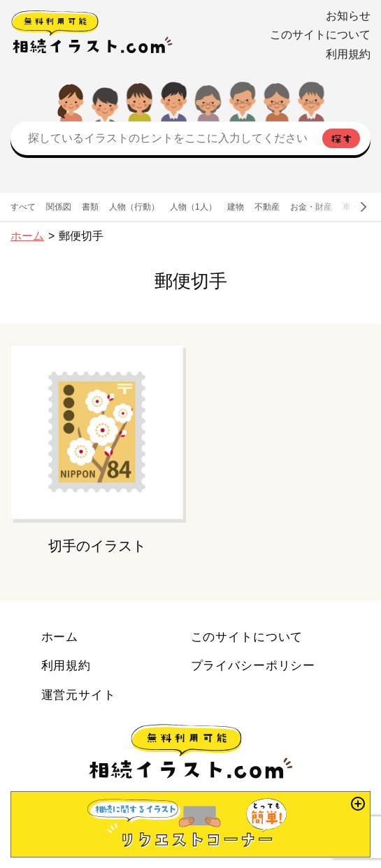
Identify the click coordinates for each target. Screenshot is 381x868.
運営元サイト (79, 695)
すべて (23, 207)
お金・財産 (311, 207)
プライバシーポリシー (253, 665)
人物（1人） (193, 207)
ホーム (27, 236)
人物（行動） (134, 207)
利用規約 (348, 54)
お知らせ (348, 16)
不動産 (267, 207)
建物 (236, 207)
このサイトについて (320, 35)
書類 (90, 207)
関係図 (59, 207)
